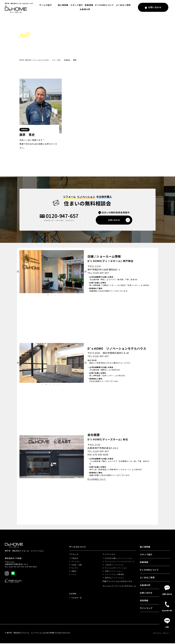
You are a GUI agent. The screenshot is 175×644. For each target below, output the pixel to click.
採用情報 (144, 601)
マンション (76, 562)
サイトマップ (146, 609)
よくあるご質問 (123, 5)
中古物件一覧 (77, 598)
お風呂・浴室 (77, 565)
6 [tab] (61, 385)
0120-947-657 (62, 216)
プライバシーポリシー (161, 634)
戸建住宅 (75, 559)
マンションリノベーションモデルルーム (119, 587)
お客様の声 (85, 9)
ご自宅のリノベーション (114, 565)
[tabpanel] (37, 272)
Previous (18, 272)
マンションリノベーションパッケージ (120, 562)
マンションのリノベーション (116, 569)
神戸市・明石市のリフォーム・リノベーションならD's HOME (31, 634)
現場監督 (74, 60)
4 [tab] (55, 296)
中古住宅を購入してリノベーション (119, 559)
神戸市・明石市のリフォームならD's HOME (37, 60)
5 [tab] (59, 296)
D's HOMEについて (104, 5)
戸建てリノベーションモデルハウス (117, 582)
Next (86, 272)
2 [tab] (48, 296)
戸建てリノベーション (113, 572)
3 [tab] (52, 296)
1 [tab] (44, 296)
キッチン (75, 569)
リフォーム (74, 555)
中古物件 (73, 594)
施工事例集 (62, 5)
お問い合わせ (146, 593)
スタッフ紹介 (76, 5)
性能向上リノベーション (114, 578)
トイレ (74, 575)
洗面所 (74, 572)
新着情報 (88, 5)
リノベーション (109, 555)
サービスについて (78, 547)
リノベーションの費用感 (114, 575)
